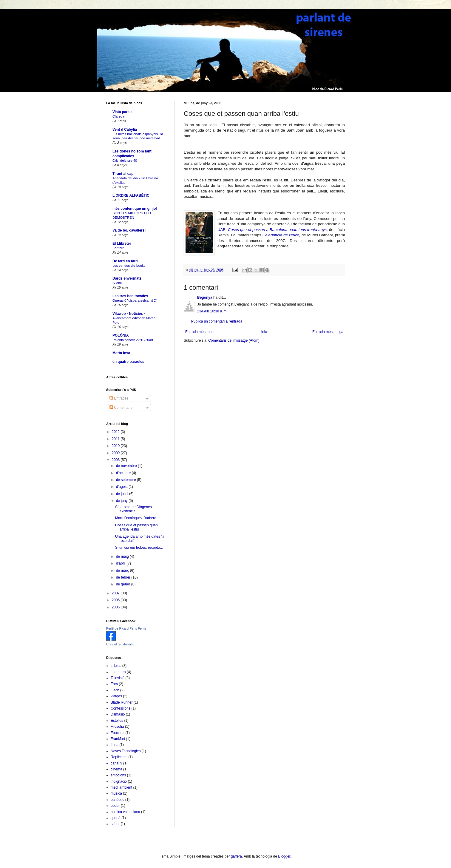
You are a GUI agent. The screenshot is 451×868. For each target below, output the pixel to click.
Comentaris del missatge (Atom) (234, 340)
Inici (264, 332)
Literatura (118, 672)
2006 (116, 600)
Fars (114, 684)
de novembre (127, 466)
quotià (116, 818)
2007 (116, 593)
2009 (116, 453)
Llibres (116, 666)
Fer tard (118, 248)
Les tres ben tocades (130, 296)
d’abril (121, 563)
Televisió (118, 678)
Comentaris (121, 408)
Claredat (119, 116)
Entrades (119, 398)
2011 (116, 439)
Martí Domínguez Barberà (136, 518)
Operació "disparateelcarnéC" (135, 300)
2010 (116, 446)
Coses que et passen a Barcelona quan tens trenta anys (277, 230)
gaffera (236, 856)
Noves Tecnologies (126, 751)
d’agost (122, 487)
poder (115, 806)
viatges (116, 696)
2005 (116, 607)
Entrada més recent (201, 332)
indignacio (119, 781)
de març (123, 571)
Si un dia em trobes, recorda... (139, 548)
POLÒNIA (121, 335)
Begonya (205, 297)
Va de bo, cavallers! (129, 230)
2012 (116, 432)
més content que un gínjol (135, 209)
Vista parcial (123, 112)
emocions (118, 775)
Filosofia (117, 727)
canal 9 (116, 763)
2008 (116, 460)
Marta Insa (121, 353)
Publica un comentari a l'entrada (217, 321)
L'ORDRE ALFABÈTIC (131, 195)
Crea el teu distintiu (120, 644)
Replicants (119, 757)
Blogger (284, 856)
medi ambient (121, 787)
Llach (115, 690)
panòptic (117, 800)
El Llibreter (122, 243)
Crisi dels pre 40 (125, 161)
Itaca (115, 745)
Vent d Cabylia (125, 129)
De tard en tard (125, 261)
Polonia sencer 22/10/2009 (133, 340)
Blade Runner (122, 702)
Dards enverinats (127, 278)
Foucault (118, 733)
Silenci (118, 283)
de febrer (124, 577)
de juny (122, 501)
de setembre (126, 480)
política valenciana (125, 812)
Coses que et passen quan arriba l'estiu (136, 527)
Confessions (121, 708)
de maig (123, 556)
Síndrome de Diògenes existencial (133, 509)
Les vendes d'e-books (129, 266)
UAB (221, 230)
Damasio (118, 714)
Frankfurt (118, 739)
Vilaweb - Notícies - (129, 314)
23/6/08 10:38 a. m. (212, 311)
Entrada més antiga (328, 332)
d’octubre (124, 473)
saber (115, 824)
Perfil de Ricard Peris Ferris (126, 628)
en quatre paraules (128, 362)
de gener (124, 584)
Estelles (117, 721)
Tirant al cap (123, 174)
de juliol (123, 494)
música (116, 793)
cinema (116, 769)
